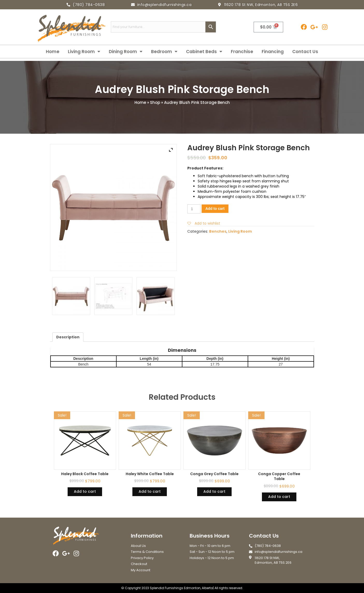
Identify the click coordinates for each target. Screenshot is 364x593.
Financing (273, 52)
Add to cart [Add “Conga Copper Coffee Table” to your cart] (279, 497)
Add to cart (215, 209)
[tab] (68, 337)
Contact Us (305, 52)
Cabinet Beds (204, 52)
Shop (155, 102)
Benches (218, 231)
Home (53, 52)
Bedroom (164, 52)
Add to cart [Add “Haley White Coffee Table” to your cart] (150, 491)
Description (68, 337)
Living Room (84, 52)
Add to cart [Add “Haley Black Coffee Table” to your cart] (85, 491)
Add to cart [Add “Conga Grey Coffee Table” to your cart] (214, 491)
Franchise (242, 52)
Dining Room (126, 52)
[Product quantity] (194, 209)
